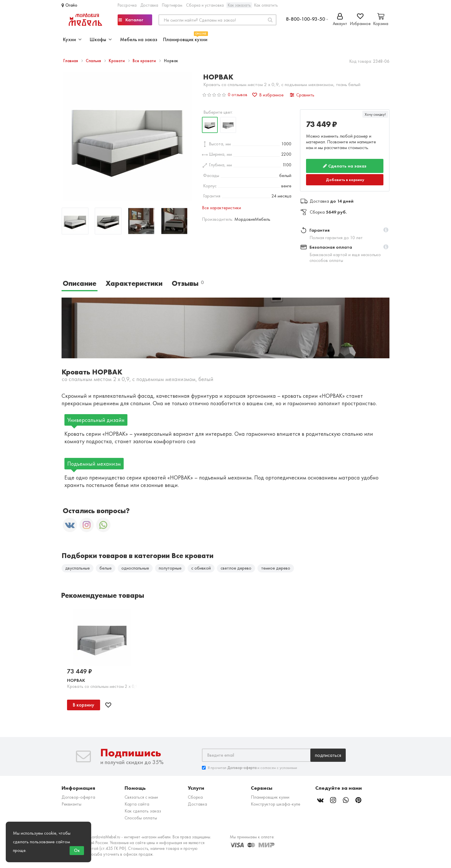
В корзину (84, 705)
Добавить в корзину (345, 180)
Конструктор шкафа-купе (276, 804)
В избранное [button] (268, 95)
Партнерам (172, 5)
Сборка (195, 797)
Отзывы (188, 283)
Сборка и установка (205, 5)
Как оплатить (266, 5)
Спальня (94, 61)
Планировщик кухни (185, 39)
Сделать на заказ (345, 166)
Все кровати (145, 61)
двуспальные (78, 568)
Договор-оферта (78, 797)
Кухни (72, 39)
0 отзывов (238, 95)
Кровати (117, 61)
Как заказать (239, 5)
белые (106, 568)
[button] (386, 230)
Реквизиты (71, 804)
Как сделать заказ (143, 811)
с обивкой (201, 568)
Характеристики (134, 283)
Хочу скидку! (375, 114)
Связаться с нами (141, 797)
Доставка (149, 5)
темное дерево (276, 568)
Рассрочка (127, 5)
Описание (80, 283)
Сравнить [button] (302, 95)
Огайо (69, 5)
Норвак (76, 680)
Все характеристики (221, 208)
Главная (71, 61)
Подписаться (328, 755)
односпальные (135, 568)
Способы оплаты (141, 818)
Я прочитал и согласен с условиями (250, 768)
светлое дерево (236, 568)
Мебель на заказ (139, 39)
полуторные (170, 568)
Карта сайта (137, 804)
